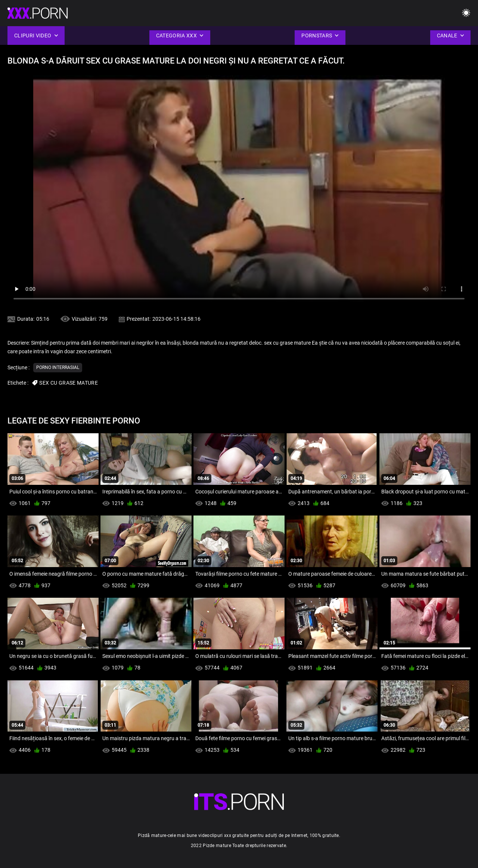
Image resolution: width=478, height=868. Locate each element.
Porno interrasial (58, 367)
